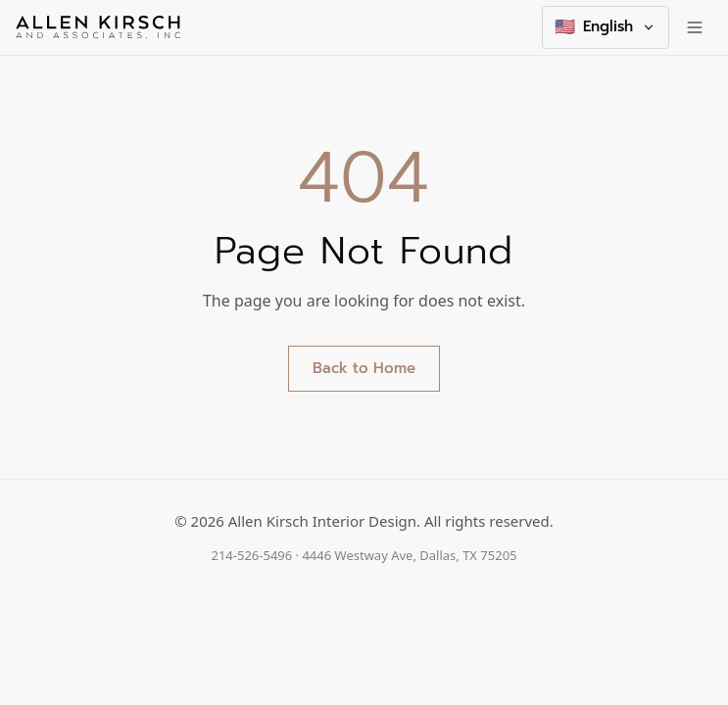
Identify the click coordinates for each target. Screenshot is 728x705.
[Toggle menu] (695, 27)
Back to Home (364, 368)
